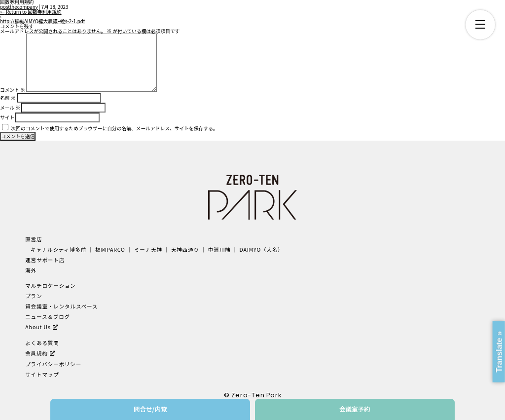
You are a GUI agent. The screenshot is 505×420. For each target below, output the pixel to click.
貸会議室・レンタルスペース (61, 306)
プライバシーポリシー (53, 364)
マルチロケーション (51, 286)
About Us (38, 327)
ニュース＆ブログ (48, 317)
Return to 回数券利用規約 (31, 12)
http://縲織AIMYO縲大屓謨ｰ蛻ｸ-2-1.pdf (42, 21)
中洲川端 (219, 249)
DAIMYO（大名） (261, 249)
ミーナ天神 (148, 249)
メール (10, 108)
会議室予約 (355, 409)
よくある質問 (42, 343)
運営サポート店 (45, 260)
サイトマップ (42, 374)
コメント (13, 90)
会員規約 (36, 353)
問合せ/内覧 (150, 409)
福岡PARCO (110, 249)
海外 (31, 270)
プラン (34, 296)
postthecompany (19, 7)
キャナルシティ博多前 (59, 249)
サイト (7, 117)
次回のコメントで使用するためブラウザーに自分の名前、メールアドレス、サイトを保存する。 (114, 128)
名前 (8, 98)
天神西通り (185, 249)
